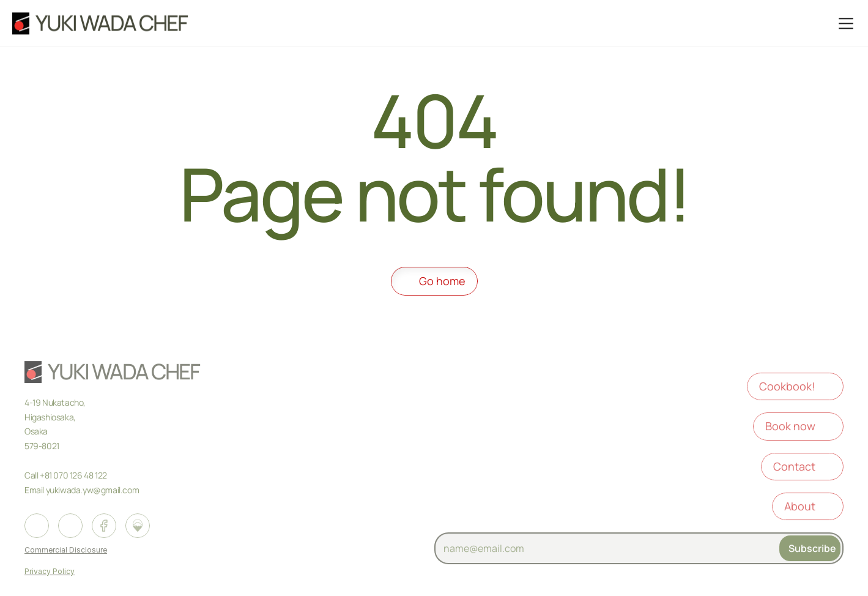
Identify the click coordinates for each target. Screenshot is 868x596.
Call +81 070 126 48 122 (66, 476)
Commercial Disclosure (66, 551)
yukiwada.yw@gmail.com (93, 491)
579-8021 (42, 447)
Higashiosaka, (51, 418)
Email (34, 491)
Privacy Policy (50, 572)
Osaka (37, 432)
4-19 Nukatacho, (56, 404)
